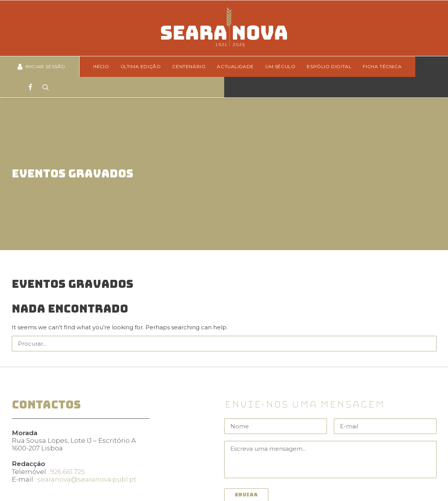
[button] (426, 319)
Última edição (141, 66)
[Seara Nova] (224, 28)
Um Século (280, 66)
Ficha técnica (382, 66)
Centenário (189, 66)
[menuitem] (104, 67)
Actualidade (235, 66)
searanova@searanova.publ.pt (87, 455)
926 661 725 (68, 447)
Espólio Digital (329, 66)
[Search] (43, 87)
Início (101, 66)
